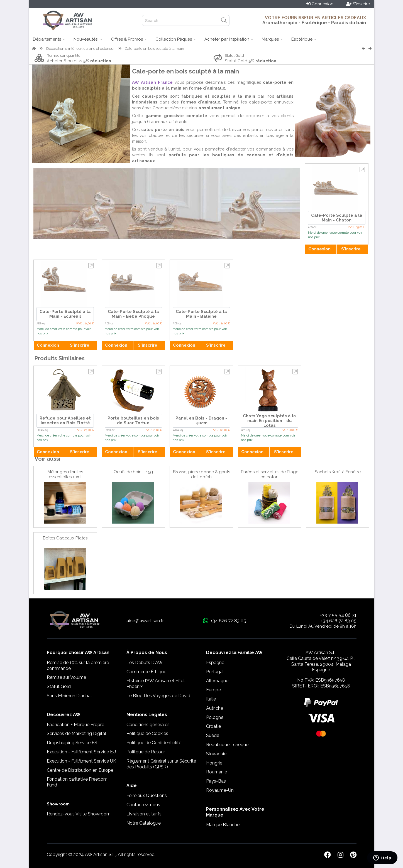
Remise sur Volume (66, 677)
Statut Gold (59, 686)
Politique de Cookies (147, 733)
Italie (211, 699)
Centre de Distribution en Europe (80, 770)
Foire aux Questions (147, 796)
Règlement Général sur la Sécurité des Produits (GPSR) (161, 764)
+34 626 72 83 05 (339, 621)
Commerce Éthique (146, 672)
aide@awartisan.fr (145, 621)
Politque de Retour (146, 752)
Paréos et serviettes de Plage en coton (270, 474)
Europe (213, 690)
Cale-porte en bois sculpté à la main (155, 49)
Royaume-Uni (220, 790)
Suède (213, 735)
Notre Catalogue (144, 823)
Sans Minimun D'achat (69, 696)
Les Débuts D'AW (145, 663)
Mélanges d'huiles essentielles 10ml (65, 474)
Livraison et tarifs (144, 814)
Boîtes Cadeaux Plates (65, 538)
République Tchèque (227, 745)
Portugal (215, 672)
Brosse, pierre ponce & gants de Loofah (201, 474)
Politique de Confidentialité (154, 743)
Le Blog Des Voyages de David (158, 696)
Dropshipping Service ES (72, 743)
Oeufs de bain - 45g (133, 472)
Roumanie (217, 772)
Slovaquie (216, 754)
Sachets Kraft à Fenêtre (338, 472)
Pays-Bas (216, 781)
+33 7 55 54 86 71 (338, 615)
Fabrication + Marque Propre (75, 725)
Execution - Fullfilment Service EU (81, 752)
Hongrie (214, 763)
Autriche (215, 708)
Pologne (215, 717)
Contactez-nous (143, 805)
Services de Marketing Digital (76, 733)
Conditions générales (148, 725)
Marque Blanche (223, 825)
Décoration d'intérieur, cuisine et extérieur (80, 49)
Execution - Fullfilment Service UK (81, 761)
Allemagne (217, 681)
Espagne (215, 663)
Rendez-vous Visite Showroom (79, 814)
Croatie (213, 726)
